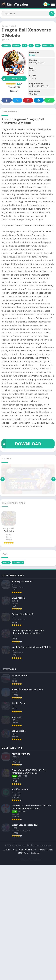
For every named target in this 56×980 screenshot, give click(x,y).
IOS (25, 46)
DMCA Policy (23, 853)
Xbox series (48, 46)
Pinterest (28, 100)
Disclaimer (35, 853)
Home (4, 26)
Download (12, 78)
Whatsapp (49, 100)
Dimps (32, 55)
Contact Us (18, 850)
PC (31, 46)
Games (16, 46)
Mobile (6, 562)
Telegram (39, 100)
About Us (7, 850)
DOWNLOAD (21, 444)
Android (12, 26)
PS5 (38, 46)
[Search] (28, 14)
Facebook (7, 100)
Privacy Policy (30, 850)
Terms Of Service (45, 850)
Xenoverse (18, 562)
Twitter (17, 100)
